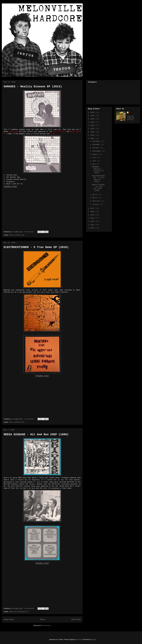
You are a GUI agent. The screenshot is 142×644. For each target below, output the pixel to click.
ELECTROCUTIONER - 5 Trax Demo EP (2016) (36, 247)
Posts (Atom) (47, 625)
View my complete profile (131, 118)
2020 (93, 132)
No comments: (29, 232)
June (95, 161)
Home (43, 619)
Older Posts (76, 619)
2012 (93, 225)
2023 (93, 122)
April (95, 195)
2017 (93, 208)
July (95, 158)
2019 (93, 135)
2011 (93, 228)
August (96, 154)
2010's (11, 235)
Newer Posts (9, 619)
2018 (93, 138)
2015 (93, 215)
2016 (93, 212)
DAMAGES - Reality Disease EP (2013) (33, 87)
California (17, 235)
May (94, 164)
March (95, 198)
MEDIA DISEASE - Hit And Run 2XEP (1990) (36, 434)
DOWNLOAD (10, 187)
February (97, 201)
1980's (11, 612)
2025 (93, 116)
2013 (93, 221)
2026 (93, 112)
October (96, 148)
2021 (93, 129)
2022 (93, 125)
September (97, 151)
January (96, 204)
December (97, 141)
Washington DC (23, 612)
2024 (93, 119)
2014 (93, 218)
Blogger (94, 639)
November (97, 145)
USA (23, 235)
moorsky (79, 639)
